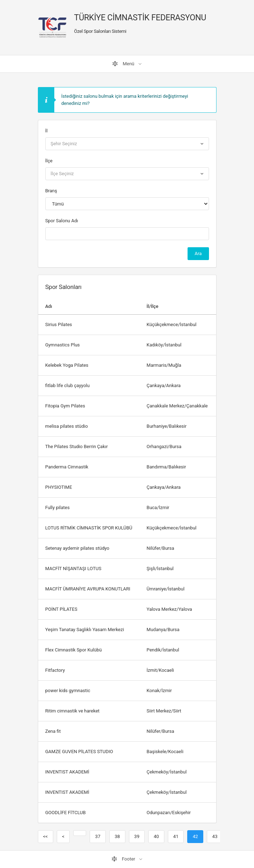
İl (47, 131)
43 (215, 836)
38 (117, 836)
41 (176, 836)
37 (98, 836)
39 (137, 836)
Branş (51, 191)
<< (46, 836)
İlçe (49, 161)
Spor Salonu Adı (62, 221)
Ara (198, 253)
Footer (124, 859)
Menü (124, 64)
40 (156, 836)
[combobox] (127, 144)
